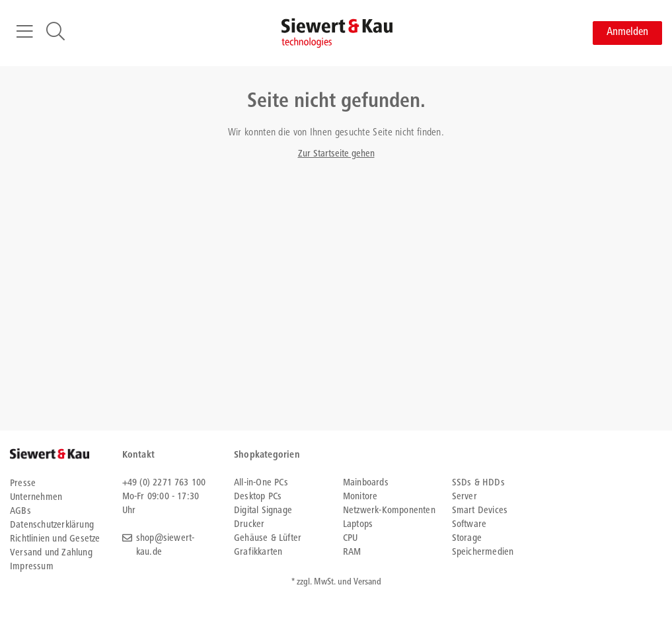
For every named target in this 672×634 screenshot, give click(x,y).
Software (469, 525)
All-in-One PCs (261, 483)
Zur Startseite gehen (336, 154)
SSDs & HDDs (478, 483)
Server (465, 497)
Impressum (32, 567)
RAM (352, 552)
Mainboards (366, 483)
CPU (351, 539)
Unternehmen (36, 498)
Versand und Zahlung (51, 553)
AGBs (20, 511)
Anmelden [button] (627, 33)
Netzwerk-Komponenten (389, 511)
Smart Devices (480, 511)
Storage (467, 539)
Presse (23, 484)
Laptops (358, 525)
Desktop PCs (258, 497)
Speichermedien (483, 552)
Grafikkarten (258, 552)
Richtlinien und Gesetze (55, 539)
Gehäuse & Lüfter (268, 539)
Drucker (249, 525)
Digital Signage (263, 511)
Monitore (360, 497)
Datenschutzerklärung (52, 525)
